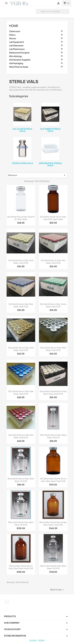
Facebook (7, 602)
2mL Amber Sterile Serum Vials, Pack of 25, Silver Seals (53, 218)
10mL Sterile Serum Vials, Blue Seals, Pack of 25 (21, 393)
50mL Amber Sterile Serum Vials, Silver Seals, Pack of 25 (53, 524)
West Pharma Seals (19, 67)
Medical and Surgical (19, 53)
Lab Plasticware (17, 49)
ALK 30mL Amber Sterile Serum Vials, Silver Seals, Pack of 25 (53, 480)
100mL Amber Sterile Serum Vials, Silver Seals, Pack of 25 (21, 567)
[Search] (53, 11)
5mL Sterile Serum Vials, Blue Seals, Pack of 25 (21, 305)
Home (14, 26)
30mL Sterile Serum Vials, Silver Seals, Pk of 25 (21, 480)
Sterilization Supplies (20, 60)
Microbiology (16, 56)
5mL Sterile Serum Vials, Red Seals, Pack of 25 (53, 262)
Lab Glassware (16, 46)
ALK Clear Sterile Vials (22, 130)
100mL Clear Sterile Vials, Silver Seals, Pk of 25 (53, 567)
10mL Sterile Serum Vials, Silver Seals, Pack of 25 (53, 349)
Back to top (58, 590)
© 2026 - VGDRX (37, 641)
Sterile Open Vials (22, 163)
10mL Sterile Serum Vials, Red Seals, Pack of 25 (21, 436)
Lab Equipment (17, 42)
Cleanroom (15, 31)
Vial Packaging (16, 63)
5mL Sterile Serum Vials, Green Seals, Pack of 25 (53, 305)
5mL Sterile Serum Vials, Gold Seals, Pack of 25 (21, 262)
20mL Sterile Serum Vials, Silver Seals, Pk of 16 (53, 436)
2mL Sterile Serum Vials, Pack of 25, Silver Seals (21, 218)
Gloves (13, 39)
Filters (12, 35)
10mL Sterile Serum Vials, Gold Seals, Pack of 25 (21, 349)
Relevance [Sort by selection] (37, 175)
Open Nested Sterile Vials (50, 164)
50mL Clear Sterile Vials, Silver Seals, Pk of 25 (21, 524)
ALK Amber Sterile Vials (50, 130)
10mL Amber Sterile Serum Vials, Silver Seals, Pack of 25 (53, 393)
